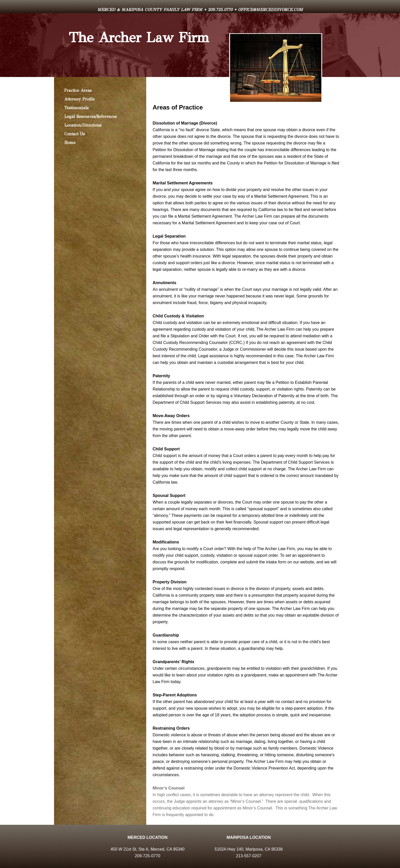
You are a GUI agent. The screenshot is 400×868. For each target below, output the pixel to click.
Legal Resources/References (91, 116)
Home (70, 143)
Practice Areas (78, 90)
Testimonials (76, 108)
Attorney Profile (80, 99)
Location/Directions (83, 125)
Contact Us (75, 134)
